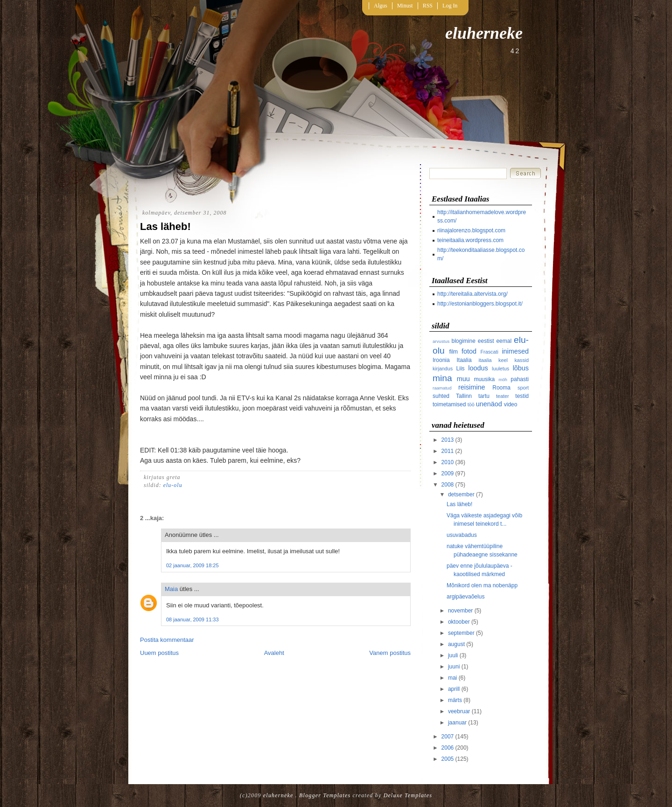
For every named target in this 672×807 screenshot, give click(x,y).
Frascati (490, 352)
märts (455, 700)
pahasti (520, 379)
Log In (450, 6)
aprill (454, 689)
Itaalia (464, 360)
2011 (448, 451)
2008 (448, 485)
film (453, 352)
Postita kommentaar (167, 640)
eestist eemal (495, 341)
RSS (428, 6)
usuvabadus (462, 535)
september (461, 633)
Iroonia (441, 360)
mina (442, 378)
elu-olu (173, 485)
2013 (448, 440)
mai (452, 678)
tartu (484, 396)
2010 (448, 462)
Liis (461, 369)
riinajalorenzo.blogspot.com (471, 230)
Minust (405, 6)
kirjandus (443, 369)
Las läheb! (165, 226)
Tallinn (464, 396)
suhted (441, 396)
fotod (469, 351)
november (460, 611)
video (511, 404)
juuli (453, 655)
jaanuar (457, 723)
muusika (484, 379)
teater (503, 396)
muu (463, 379)
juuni (454, 667)
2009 (448, 473)
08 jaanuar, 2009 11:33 (192, 619)
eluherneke (484, 33)
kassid (521, 360)
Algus (381, 6)
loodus (478, 368)
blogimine (464, 341)
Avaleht (274, 653)
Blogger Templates (325, 795)
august (456, 644)
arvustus (441, 341)
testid (522, 396)
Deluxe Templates (408, 795)
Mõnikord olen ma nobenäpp (482, 585)
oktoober (459, 622)
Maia (171, 589)
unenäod (489, 404)
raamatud (442, 388)
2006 (448, 748)
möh (503, 379)
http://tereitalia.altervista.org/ (472, 294)
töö (471, 404)
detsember (461, 494)
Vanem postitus (390, 653)
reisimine (472, 387)
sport (523, 388)
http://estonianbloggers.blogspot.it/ (480, 304)
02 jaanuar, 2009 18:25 (192, 565)
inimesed (515, 351)
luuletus (500, 369)
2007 (448, 737)
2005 (448, 759)
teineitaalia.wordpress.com (470, 240)
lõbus (521, 368)
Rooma (501, 388)
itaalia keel (493, 360)
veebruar (459, 711)
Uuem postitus (159, 653)
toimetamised (449, 404)
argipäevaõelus (465, 597)
